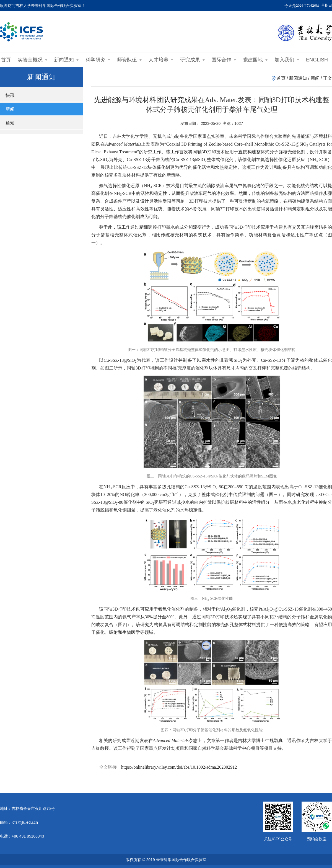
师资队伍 (129, 60)
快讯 (10, 95)
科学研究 (98, 60)
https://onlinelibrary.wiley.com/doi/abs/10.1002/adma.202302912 (179, 767)
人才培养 (161, 60)
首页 (6, 60)
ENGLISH (317, 60)
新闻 (10, 109)
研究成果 (192, 60)
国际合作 (224, 60)
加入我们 (287, 60)
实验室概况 (33, 60)
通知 (10, 123)
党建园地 (255, 60)
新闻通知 (66, 60)
